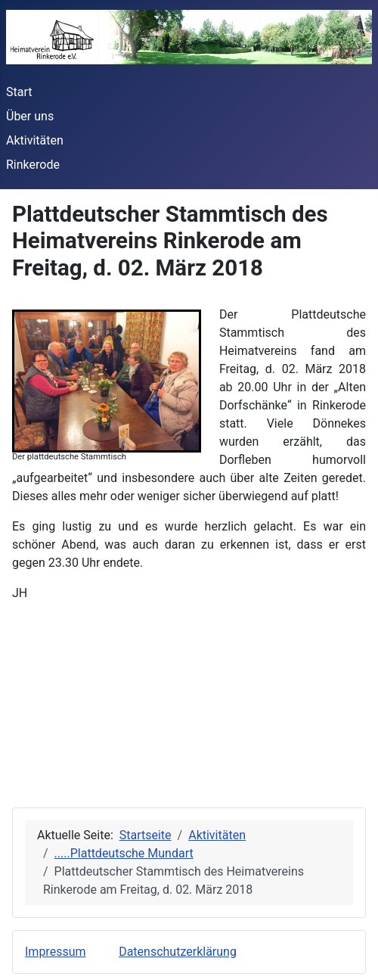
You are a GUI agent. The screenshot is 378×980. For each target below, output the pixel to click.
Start (19, 92)
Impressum (56, 952)
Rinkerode (33, 165)
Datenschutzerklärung (178, 952)
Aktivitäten (35, 140)
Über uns (30, 116)
